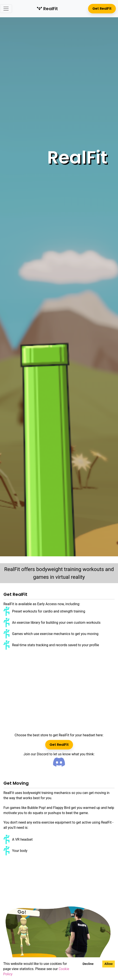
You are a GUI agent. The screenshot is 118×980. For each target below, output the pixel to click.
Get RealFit (102, 9)
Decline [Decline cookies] (88, 964)
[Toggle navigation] (6, 9)
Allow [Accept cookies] (109, 964)
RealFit (47, 9)
